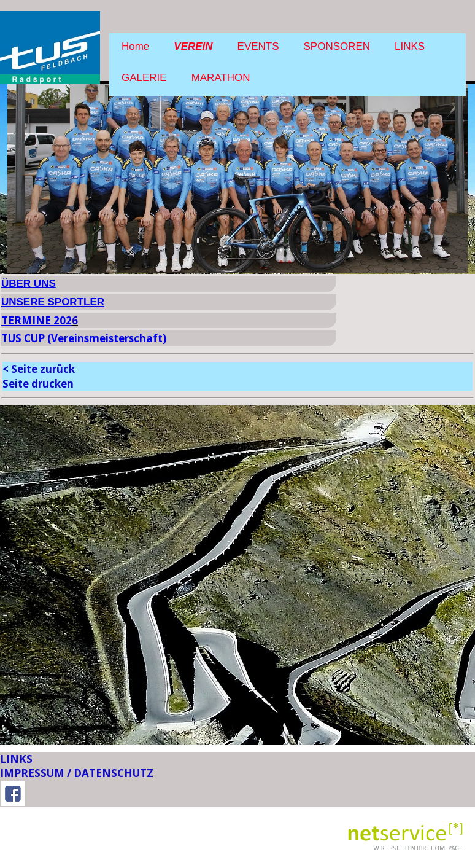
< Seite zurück (39, 369)
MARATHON (221, 78)
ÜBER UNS (29, 283)
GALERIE (144, 78)
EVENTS (258, 46)
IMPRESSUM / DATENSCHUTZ (77, 773)
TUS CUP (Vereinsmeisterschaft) (84, 338)
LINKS (410, 46)
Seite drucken (38, 384)
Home (135, 46)
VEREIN (193, 46)
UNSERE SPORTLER (53, 302)
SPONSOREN (337, 46)
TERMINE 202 (37, 320)
